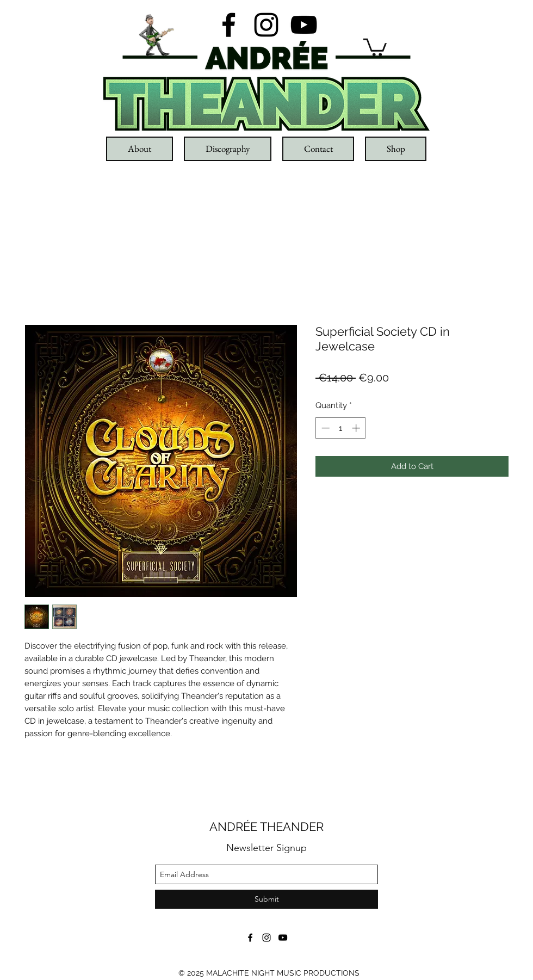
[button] (375, 46)
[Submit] (266, 899)
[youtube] (304, 25)
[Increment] (357, 428)
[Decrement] (324, 428)
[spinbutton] (341, 428)
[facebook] (229, 25)
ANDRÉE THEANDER (266, 827)
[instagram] (266, 25)
